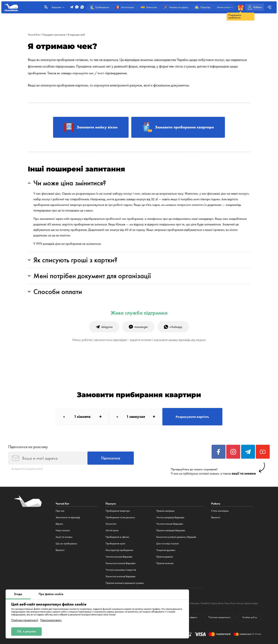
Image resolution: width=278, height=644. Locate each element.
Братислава (251, 603)
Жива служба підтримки (139, 313)
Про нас (60, 511)
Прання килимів (165, 563)
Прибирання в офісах (117, 537)
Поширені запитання (54, 35)
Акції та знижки (64, 537)
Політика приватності (25, 620)
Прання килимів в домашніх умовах (125, 583)
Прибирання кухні (115, 544)
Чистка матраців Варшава (170, 517)
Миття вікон (112, 530)
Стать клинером (220, 511)
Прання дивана (164, 557)
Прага (214, 603)
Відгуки (59, 524)
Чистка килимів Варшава (119, 557)
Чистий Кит (34, 35)
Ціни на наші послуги (168, 544)
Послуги (111, 504)
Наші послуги (63, 530)
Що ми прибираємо (66, 544)
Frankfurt (205, 603)
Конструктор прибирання (119, 550)
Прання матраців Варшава (171, 530)
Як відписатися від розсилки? (27, 469)
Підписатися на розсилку (28, 447)
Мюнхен (195, 603)
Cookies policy (250, 617)
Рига (233, 603)
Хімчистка (111, 524)
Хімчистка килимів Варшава (120, 563)
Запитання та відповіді (68, 517)
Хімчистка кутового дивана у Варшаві (176, 537)
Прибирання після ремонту (120, 517)
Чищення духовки (166, 550)
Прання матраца (165, 511)
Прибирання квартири (118, 511)
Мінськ (240, 603)
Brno (221, 603)
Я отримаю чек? (76, 35)
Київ (227, 603)
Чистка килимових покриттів (121, 570)
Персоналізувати (51, 620)
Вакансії (60, 550)
